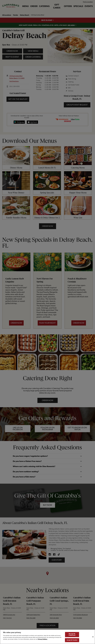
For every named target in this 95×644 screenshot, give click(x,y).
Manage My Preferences (72, 635)
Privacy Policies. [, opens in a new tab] (43, 639)
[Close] (93, 637)
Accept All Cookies (72, 640)
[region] (47, 637)
